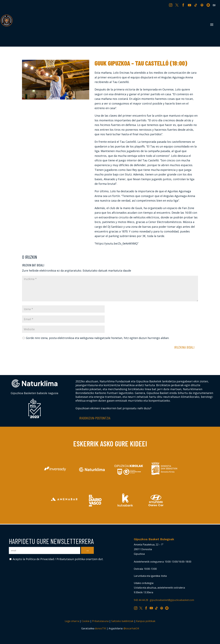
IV (209, 5)
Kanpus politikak (146, 621)
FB (184, 5)
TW (177, 5)
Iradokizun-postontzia (95, 418)
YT (190, 5)
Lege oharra (72, 621)
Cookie (86, 621)
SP (202, 5)
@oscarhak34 (131, 628)
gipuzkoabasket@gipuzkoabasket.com (172, 600)
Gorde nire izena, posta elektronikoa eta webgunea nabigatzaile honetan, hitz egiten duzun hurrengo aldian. (98, 338)
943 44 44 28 (141, 600)
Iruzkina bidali (184, 347)
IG (171, 5)
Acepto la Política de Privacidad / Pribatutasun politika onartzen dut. (56, 559)
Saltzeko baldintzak (122, 621)
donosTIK (100, 628)
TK (196, 5)
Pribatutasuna (100, 621)
